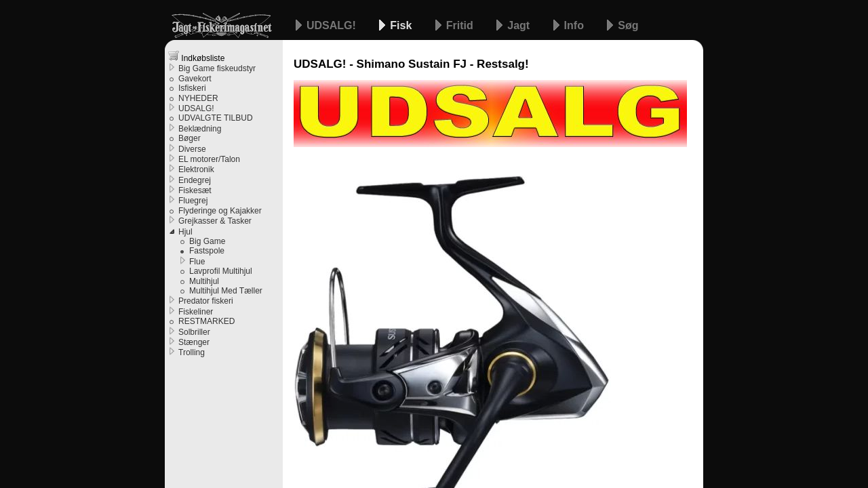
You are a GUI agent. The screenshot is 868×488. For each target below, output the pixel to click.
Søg (628, 25)
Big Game (207, 241)
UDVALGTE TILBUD (216, 118)
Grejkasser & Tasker (215, 221)
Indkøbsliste (196, 57)
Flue (197, 262)
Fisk (402, 25)
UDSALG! (333, 25)
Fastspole (207, 251)
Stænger (194, 342)
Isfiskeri (192, 88)
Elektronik (196, 169)
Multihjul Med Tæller (226, 291)
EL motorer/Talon (209, 159)
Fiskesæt (195, 190)
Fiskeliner (196, 312)
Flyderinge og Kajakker (220, 211)
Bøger (190, 138)
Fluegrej (193, 201)
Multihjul (204, 281)
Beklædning (200, 129)
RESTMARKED (206, 321)
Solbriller (194, 332)
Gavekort (195, 79)
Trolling (192, 352)
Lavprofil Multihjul (221, 271)
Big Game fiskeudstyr (217, 68)
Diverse (192, 149)
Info (576, 25)
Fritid (461, 25)
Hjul (185, 232)
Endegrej (195, 180)
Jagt (520, 25)
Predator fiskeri (206, 301)
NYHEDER (198, 98)
